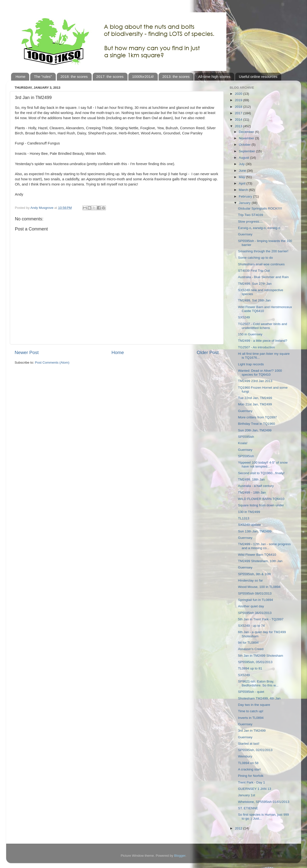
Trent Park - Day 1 (251, 782)
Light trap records (251, 364)
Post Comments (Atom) (52, 363)
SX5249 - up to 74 (251, 626)
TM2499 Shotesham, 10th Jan (260, 561)
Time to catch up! (251, 711)
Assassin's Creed (251, 649)
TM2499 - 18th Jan (252, 492)
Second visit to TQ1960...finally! (261, 473)
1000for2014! (143, 77)
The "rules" (43, 77)
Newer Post (27, 352)
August (245, 158)
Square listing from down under (261, 505)
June (243, 171)
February (246, 196)
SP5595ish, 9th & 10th (254, 574)
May (242, 177)
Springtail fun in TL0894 (255, 600)
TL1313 (244, 518)
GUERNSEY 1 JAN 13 (255, 789)
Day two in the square (254, 705)
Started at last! (249, 744)
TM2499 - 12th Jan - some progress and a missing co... (264, 546)
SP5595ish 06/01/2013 (255, 613)
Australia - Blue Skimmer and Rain (263, 277)
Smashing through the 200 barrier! (263, 251)
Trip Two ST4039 (250, 215)
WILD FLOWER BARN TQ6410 (261, 499)
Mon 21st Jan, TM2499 (255, 404)
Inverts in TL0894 (251, 718)
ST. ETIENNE (248, 808)
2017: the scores (110, 77)
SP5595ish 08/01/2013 (255, 593)
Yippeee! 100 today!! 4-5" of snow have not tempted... (263, 464)
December (247, 132)
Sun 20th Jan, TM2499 (255, 430)
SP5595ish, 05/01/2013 (255, 662)
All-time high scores (214, 77)
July (242, 164)
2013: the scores (176, 77)
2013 (239, 126)
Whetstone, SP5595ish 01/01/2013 (264, 802)
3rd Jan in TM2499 (252, 731)
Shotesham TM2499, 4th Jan (259, 698)
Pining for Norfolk (251, 776)
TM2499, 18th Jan (251, 479)
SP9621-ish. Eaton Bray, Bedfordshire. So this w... (258, 683)
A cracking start (249, 769)
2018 (239, 107)
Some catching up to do (255, 258)
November (247, 138)
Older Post (208, 352)
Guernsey (245, 234)
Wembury (245, 756)
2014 (239, 120)
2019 (239, 100)
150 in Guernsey (250, 334)
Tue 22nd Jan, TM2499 (255, 398)
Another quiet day (251, 606)
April (243, 183)
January (245, 203)
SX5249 (244, 317)
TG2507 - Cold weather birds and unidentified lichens (263, 326)
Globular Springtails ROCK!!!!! (260, 208)
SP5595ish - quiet (251, 692)
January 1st (247, 795)
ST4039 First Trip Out (254, 271)
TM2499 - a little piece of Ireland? (263, 341)
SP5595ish (246, 437)
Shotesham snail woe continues (261, 264)
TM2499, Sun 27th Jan (255, 284)
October (245, 145)
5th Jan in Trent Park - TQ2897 (261, 619)
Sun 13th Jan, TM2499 (255, 531)
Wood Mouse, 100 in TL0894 (259, 587)
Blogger (180, 856)
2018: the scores (74, 77)
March (244, 190)
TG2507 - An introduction (256, 347)
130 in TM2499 (249, 512)
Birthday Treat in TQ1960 (256, 424)
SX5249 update (249, 525)
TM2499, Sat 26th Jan (254, 300)
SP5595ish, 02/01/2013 (255, 750)
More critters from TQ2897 (257, 417)
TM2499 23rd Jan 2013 (255, 381)
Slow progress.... (250, 221)
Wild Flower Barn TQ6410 (257, 555)
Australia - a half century (256, 486)
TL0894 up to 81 (250, 668)
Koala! (243, 443)
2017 (239, 113)
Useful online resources (258, 77)
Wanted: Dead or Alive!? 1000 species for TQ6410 (260, 373)
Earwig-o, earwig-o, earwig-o (259, 228)
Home (20, 77)
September (248, 151)
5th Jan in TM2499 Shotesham (261, 656)
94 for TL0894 (248, 643)
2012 (239, 828)
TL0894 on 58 (248, 763)
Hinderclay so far (250, 580)
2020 (239, 94)
